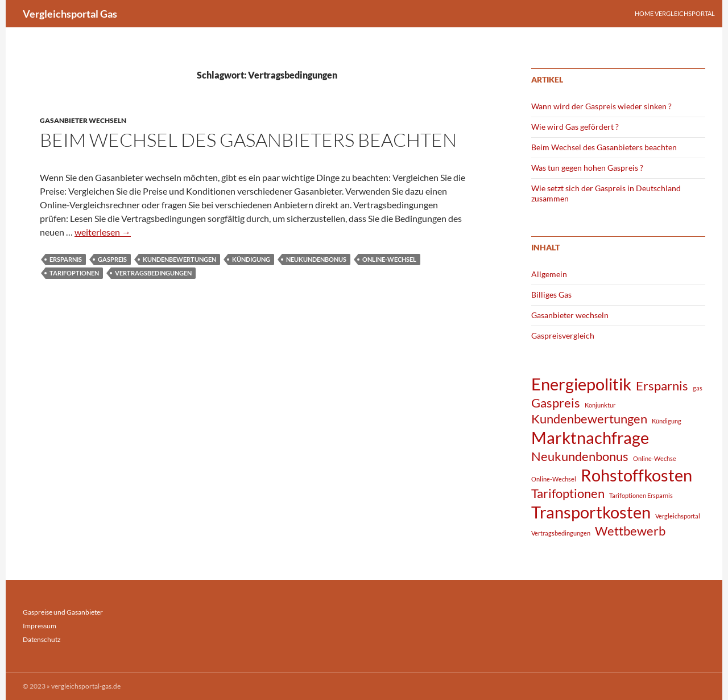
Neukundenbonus (316, 259)
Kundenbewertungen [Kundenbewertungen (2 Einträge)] (589, 419)
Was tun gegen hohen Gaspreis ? (587, 168)
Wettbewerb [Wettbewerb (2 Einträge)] (630, 531)
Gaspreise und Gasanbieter (63, 612)
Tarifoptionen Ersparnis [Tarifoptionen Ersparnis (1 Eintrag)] (641, 495)
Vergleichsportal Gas (70, 14)
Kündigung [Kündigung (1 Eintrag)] (667, 421)
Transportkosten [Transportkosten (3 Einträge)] (591, 512)
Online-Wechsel (389, 259)
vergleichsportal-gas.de (86, 686)
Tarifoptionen (74, 273)
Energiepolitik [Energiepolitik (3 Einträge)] (581, 384)
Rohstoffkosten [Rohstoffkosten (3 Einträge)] (636, 475)
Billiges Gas (551, 295)
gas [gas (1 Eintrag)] (698, 388)
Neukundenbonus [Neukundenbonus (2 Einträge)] (580, 456)
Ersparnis (66, 259)
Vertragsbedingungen (153, 273)
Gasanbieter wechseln (83, 120)
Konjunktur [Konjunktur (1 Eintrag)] (600, 405)
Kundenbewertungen (179, 259)
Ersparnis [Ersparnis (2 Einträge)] (662, 386)
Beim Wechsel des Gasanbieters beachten (248, 140)
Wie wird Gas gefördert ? (575, 127)
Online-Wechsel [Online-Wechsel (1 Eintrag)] (554, 479)
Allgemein (549, 274)
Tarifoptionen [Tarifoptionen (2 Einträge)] (568, 493)
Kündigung (251, 259)
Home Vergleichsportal (675, 13)
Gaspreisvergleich (563, 335)
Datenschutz (42, 639)
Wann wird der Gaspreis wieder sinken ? (601, 106)
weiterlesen (103, 232)
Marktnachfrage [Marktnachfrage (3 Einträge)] (590, 437)
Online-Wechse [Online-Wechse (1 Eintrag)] (655, 458)
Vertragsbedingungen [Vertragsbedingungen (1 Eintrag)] (561, 533)
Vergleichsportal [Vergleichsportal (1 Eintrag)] (678, 516)
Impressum (40, 626)
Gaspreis (112, 259)
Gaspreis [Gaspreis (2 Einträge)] (556, 403)
